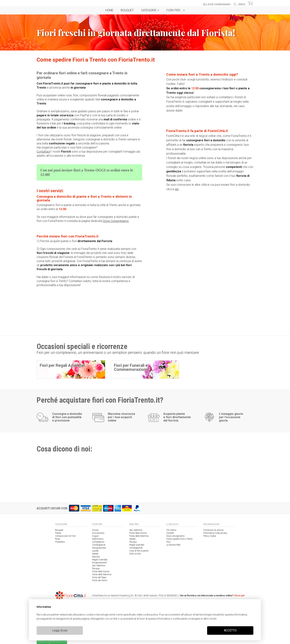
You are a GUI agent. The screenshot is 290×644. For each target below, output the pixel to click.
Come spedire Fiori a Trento (179, 539)
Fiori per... (176, 10)
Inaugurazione (99, 548)
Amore (95, 530)
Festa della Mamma (102, 574)
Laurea (95, 551)
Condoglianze (99, 545)
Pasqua (96, 569)
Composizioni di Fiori (65, 536)
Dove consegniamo (175, 536)
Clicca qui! (239, 596)
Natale (95, 554)
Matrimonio (98, 539)
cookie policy (150, 615)
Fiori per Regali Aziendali (62, 365)
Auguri (95, 536)
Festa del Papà (99, 577)
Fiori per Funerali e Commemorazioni (131, 367)
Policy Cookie (210, 536)
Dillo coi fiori (135, 554)
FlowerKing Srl (126, 596)
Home (109, 10)
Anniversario (98, 533)
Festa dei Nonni (100, 580)
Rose (58, 539)
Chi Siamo (171, 530)
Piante (58, 533)
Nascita (96, 557)
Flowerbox (60, 542)
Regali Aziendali (100, 560)
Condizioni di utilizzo (213, 530)
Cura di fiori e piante (139, 551)
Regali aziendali (137, 545)
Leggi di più (60, 630)
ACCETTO (230, 630)
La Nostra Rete (173, 545)
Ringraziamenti (100, 563)
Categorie (150, 10)
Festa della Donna (101, 571)
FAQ (168, 542)
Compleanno (98, 542)
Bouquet (127, 10)
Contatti (170, 533)
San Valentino (99, 566)
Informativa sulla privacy (215, 533)
